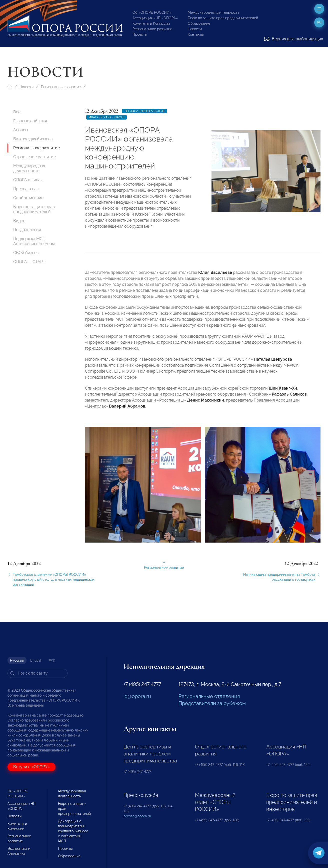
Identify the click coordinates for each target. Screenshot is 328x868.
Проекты (140, 34)
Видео (19, 221)
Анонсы (21, 130)
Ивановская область (106, 117)
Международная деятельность (213, 12)
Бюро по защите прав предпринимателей (223, 18)
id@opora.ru (137, 696)
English (36, 660)
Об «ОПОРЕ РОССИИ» (152, 12)
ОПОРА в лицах (28, 180)
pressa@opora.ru (137, 816)
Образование (199, 23)
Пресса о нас (26, 189)
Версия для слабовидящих (293, 39)
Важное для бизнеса (33, 139)
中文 (52, 660)
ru (319, 22)
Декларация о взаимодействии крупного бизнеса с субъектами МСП (73, 831)
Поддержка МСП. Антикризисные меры (34, 241)
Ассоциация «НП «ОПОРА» (155, 18)
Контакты (196, 34)
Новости (195, 29)
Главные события (30, 121)
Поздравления (27, 230)
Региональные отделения (209, 696)
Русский (17, 660)
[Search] (37, 673)
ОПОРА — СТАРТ (29, 262)
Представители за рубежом (212, 703)
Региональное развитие (152, 29)
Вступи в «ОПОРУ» (31, 767)
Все (17, 112)
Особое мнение (28, 198)
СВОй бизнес (26, 253)
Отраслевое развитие (34, 157)
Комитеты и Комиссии (151, 23)
